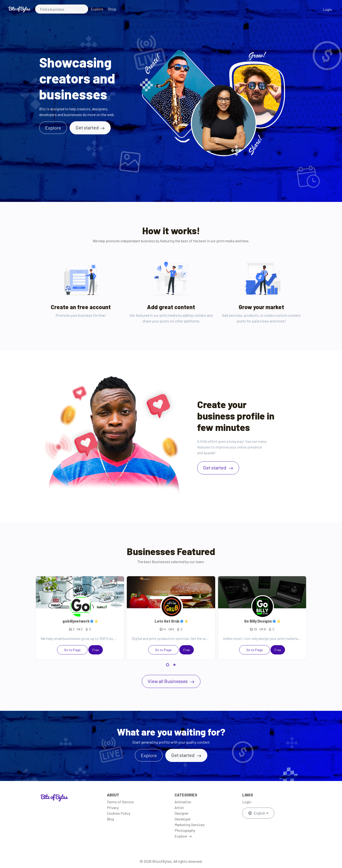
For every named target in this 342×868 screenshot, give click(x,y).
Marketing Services (190, 825)
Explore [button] (53, 128)
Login (327, 9)
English (257, 813)
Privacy (113, 807)
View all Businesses (168, 681)
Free (96, 650)
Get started (87, 127)
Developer (183, 819)
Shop (112, 9)
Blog (110, 819)
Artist (179, 807)
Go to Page (72, 650)
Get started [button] (183, 755)
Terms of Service (120, 802)
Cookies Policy (119, 813)
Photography (185, 830)
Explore (97, 9)
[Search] (62, 9)
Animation (183, 802)
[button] (168, 666)
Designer (182, 813)
